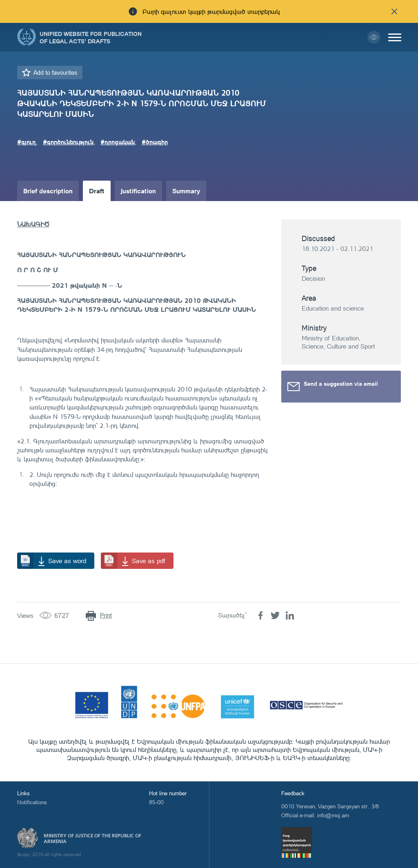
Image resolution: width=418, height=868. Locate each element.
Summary (186, 191)
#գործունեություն (68, 142)
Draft (97, 191)
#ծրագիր (155, 142)
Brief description (48, 191)
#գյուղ (27, 142)
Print (106, 615)
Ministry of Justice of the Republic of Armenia (92, 839)
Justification (138, 191)
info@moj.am (333, 815)
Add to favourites (55, 73)
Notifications (32, 802)
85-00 (156, 802)
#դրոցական (118, 142)
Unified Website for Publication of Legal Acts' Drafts (91, 37)
